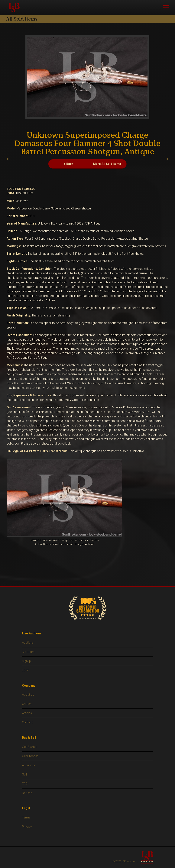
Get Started (30, 747)
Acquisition (29, 765)
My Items (28, 652)
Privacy (27, 827)
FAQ (25, 784)
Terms (26, 817)
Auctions (28, 643)
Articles (27, 713)
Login (26, 670)
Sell (24, 774)
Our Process (30, 756)
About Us (28, 695)
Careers (27, 704)
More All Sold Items (107, 164)
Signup (26, 661)
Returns (27, 793)
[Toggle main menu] (166, 8)
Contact (27, 722)
